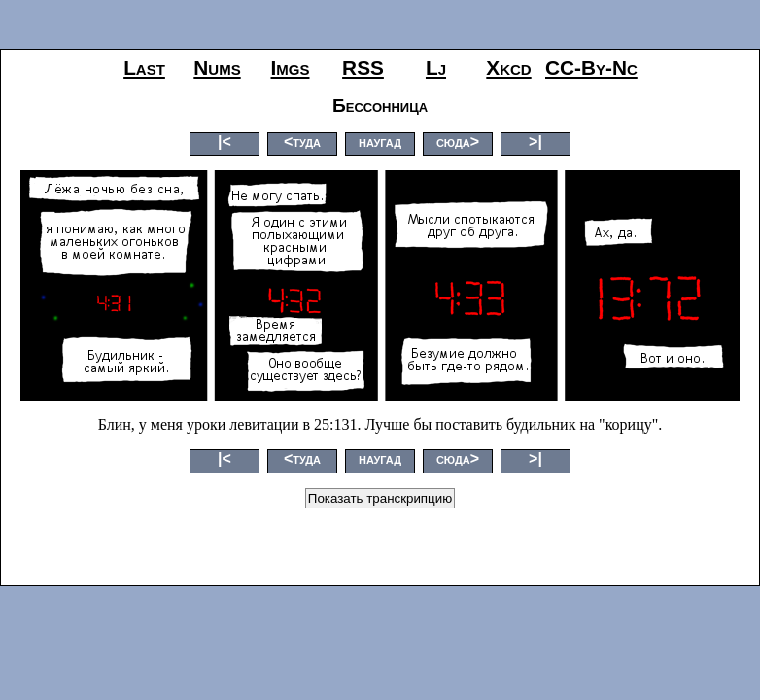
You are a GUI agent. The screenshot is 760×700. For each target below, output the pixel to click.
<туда (302, 141)
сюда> (458, 141)
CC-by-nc (591, 68)
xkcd (508, 68)
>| (535, 141)
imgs (291, 68)
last (144, 68)
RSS (363, 68)
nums (217, 68)
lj (436, 68)
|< (225, 141)
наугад (380, 141)
